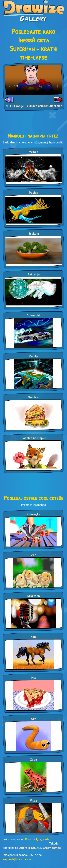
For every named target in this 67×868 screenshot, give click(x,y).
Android (25, 848)
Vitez (33, 801)
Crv (33, 719)
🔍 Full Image (15, 106)
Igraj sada (43, 839)
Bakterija (34, 274)
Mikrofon (34, 596)
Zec (34, 555)
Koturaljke (34, 514)
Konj (33, 637)
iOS (33, 848)
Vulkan (34, 152)
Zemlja (34, 356)
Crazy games (52, 848)
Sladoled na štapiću (34, 438)
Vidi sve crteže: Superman (44, 106)
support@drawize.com (18, 859)
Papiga (34, 193)
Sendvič (33, 397)
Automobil (33, 315)
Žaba (33, 760)
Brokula (34, 234)
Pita (34, 678)
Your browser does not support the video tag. (33, 80)
